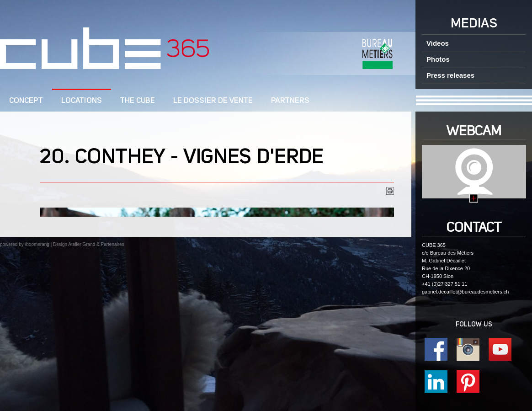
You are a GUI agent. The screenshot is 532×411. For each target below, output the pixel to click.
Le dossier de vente (213, 101)
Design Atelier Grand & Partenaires (89, 244)
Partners (290, 101)
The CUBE (138, 101)
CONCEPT (26, 101)
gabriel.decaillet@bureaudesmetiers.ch (465, 292)
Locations (82, 101)
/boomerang (37, 244)
